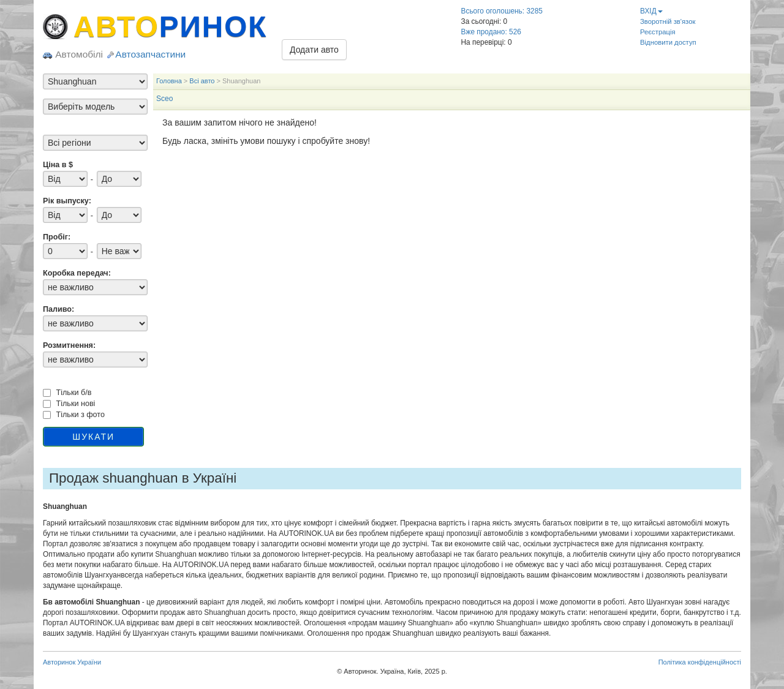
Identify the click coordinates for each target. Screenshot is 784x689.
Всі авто (202, 81)
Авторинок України (72, 662)
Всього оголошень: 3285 (502, 11)
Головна (169, 81)
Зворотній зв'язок (668, 21)
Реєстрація (658, 32)
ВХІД (651, 11)
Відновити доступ (668, 42)
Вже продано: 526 (491, 32)
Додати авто (314, 50)
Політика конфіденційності (700, 662)
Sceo (164, 99)
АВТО (170, 27)
